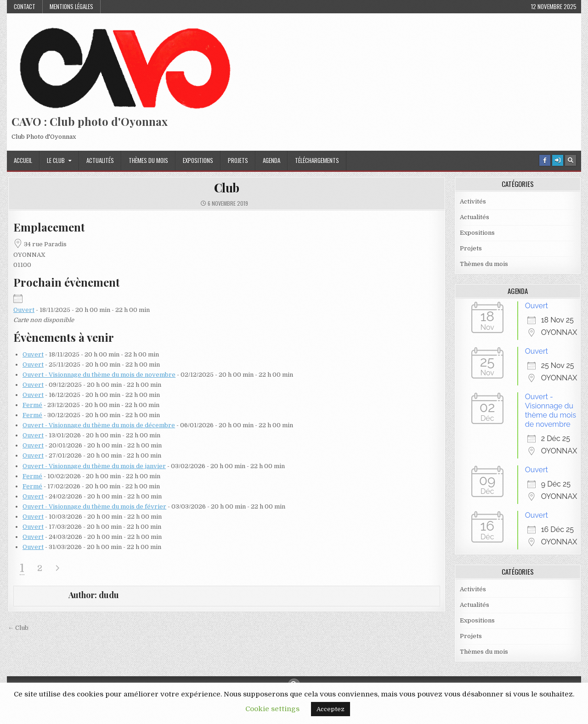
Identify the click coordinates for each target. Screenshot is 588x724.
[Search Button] (571, 160)
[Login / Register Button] (558, 160)
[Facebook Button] (545, 160)
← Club (18, 628)
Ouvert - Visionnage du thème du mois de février (94, 506)
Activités (473, 201)
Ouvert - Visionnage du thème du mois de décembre (99, 425)
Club (227, 188)
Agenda (271, 160)
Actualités (100, 160)
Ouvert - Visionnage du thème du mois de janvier (94, 466)
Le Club (56, 160)
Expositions (198, 160)
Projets (238, 160)
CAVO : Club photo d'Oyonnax (90, 121)
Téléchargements (317, 160)
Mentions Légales (71, 6)
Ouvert (24, 310)
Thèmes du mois (148, 160)
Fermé (32, 405)
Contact (25, 6)
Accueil (23, 160)
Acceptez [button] (331, 709)
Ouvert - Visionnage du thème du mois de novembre (99, 375)
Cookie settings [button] (272, 709)
